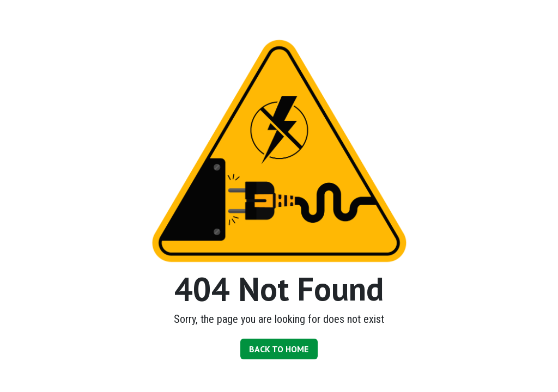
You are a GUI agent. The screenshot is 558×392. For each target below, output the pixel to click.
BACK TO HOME (279, 349)
